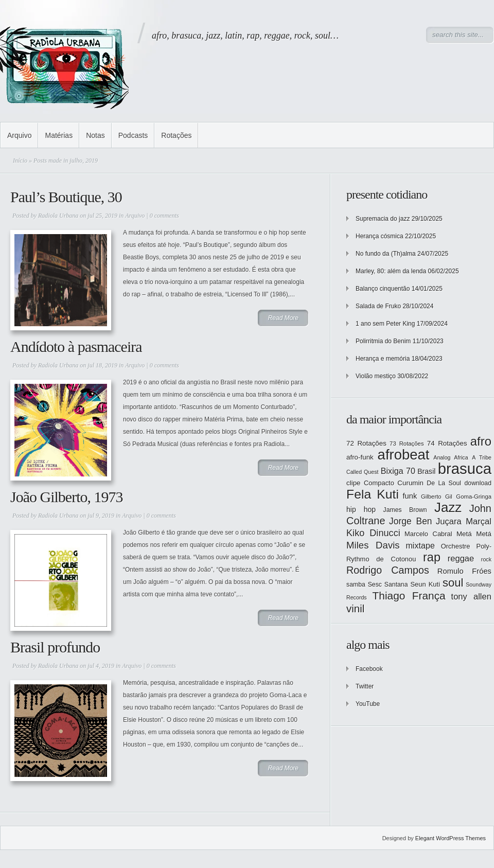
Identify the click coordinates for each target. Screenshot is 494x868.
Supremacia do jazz (383, 219)
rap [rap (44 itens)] (432, 557)
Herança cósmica (380, 236)
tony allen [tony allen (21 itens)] (471, 597)
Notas (95, 135)
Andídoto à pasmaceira (76, 347)
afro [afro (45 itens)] (481, 441)
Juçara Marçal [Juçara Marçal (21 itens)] (464, 521)
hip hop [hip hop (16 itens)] (361, 509)
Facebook (369, 669)
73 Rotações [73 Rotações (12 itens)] (407, 444)
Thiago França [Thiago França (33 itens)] (409, 596)
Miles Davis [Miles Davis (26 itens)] (373, 545)
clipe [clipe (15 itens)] (354, 483)
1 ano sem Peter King (385, 324)
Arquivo (19, 135)
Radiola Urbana (58, 216)
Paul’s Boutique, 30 (66, 197)
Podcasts (133, 135)
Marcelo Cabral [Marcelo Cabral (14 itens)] (428, 534)
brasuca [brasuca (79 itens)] (465, 468)
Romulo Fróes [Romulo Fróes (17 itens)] (464, 571)
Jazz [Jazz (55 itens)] (448, 507)
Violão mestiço (376, 376)
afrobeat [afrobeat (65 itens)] (404, 455)
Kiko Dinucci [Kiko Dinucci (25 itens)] (373, 533)
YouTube (368, 704)
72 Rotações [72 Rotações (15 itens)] (366, 443)
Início (20, 161)
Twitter (365, 686)
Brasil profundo (55, 647)
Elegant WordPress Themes (451, 838)
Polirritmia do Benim (383, 341)
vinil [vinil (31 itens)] (355, 608)
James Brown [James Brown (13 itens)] (405, 510)
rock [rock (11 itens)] (486, 559)
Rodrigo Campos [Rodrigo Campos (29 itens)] (388, 570)
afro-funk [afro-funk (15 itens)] (360, 457)
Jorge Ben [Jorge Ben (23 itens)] (411, 521)
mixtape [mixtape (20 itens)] (420, 545)
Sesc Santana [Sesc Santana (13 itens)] (388, 584)
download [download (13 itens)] (478, 483)
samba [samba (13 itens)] (356, 584)
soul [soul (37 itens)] (453, 583)
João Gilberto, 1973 (66, 497)
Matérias (59, 135)
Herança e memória (383, 359)
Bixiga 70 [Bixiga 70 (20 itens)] (398, 471)
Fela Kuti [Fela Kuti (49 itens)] (373, 494)
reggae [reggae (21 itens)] (461, 559)
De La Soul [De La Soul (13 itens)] (444, 483)
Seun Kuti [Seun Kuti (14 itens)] (425, 584)
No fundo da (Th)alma (386, 254)
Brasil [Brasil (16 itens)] (426, 471)
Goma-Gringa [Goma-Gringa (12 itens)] (474, 497)
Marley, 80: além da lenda (391, 271)
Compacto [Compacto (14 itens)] (379, 483)
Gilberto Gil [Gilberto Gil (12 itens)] (437, 497)
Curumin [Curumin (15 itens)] (410, 483)
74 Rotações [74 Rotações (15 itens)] (447, 443)
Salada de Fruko (378, 306)
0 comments (164, 216)
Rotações (176, 135)
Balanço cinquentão (383, 289)
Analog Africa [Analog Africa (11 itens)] (451, 457)
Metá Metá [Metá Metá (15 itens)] (474, 534)
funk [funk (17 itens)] (410, 496)
